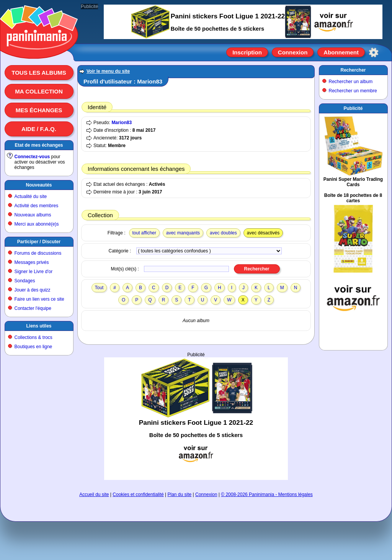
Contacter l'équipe (33, 308)
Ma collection (39, 91)
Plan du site (180, 495)
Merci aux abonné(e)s (37, 224)
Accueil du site (94, 495)
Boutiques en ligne (33, 347)
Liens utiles (39, 326)
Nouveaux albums (33, 215)
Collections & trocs (33, 337)
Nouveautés (39, 185)
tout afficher (144, 233)
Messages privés (32, 262)
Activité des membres (37, 206)
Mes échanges (39, 110)
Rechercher (353, 70)
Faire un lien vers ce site (39, 299)
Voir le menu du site (108, 71)
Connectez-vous (32, 157)
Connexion (293, 52)
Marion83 (122, 123)
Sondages (25, 281)
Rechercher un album (351, 82)
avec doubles (223, 233)
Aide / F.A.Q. (39, 129)
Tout (99, 288)
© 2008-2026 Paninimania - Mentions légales (267, 495)
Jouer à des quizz (33, 290)
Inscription (247, 52)
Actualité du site (31, 196)
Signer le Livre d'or (34, 272)
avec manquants (183, 233)
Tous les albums (39, 73)
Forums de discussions (38, 253)
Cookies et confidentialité (138, 495)
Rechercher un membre (353, 91)
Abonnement (341, 52)
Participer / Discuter (39, 242)
